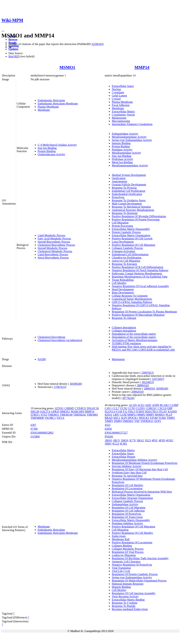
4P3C (155, 440)
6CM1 (123, 444)
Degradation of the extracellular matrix (134, 334)
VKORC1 (50, 418)
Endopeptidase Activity (125, 134)
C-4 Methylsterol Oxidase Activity (57, 145)
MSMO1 (67, 67)
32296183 (97, 44)
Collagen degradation (124, 327)
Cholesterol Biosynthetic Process (56, 245)
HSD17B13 (151, 411)
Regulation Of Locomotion (127, 488)
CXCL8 (162, 408)
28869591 (150, 389)
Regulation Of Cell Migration (129, 507)
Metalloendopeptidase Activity (129, 137)
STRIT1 (35, 415)
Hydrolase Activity (122, 159)
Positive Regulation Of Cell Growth (132, 239)
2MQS (125, 440)
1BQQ (108, 440)
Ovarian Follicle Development (129, 185)
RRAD (109, 418)
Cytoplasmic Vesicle (123, 115)
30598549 (75, 384)
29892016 (137, 392)
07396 (34, 429)
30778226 (128, 398)
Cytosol (116, 99)
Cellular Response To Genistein (130, 296)
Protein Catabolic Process (126, 232)
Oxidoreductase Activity (51, 154)
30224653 (147, 382)
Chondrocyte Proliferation (127, 258)
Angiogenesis (119, 181)
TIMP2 (171, 418)
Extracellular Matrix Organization (131, 235)
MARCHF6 (78, 411)
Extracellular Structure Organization (132, 498)
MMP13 (132, 415)
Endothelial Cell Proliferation (128, 191)
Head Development (123, 289)
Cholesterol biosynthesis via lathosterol (60, 340)
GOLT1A (45, 411)
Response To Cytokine (124, 603)
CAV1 (108, 408)
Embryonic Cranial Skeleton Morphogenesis (137, 273)
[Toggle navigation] (3, 31)
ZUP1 (158, 421)
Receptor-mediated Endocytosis (130, 609)
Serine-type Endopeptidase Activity (132, 140)
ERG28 (35, 411)
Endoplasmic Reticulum (51, 100)
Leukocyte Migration (124, 555)
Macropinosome (121, 121)
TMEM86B (37, 418)
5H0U (108, 444)
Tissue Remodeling (123, 280)
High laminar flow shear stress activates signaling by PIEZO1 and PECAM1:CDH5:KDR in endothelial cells (143, 348)
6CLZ (116, 444)
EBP (170, 408)
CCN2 (124, 408)
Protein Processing (122, 226)
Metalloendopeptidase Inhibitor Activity (134, 460)
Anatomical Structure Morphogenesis (133, 210)
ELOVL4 (110, 411)
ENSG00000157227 (116, 433)
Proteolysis (118, 197)
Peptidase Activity (122, 150)
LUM (123, 415)
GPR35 (55, 411)
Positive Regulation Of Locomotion (132, 542)
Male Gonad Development (127, 204)
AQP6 (156, 405)
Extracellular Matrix (123, 111)
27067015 (60, 387)
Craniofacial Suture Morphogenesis (132, 299)
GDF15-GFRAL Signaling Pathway (132, 302)
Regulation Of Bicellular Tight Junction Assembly (140, 558)
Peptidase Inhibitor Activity (127, 523)
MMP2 (141, 415)
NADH (42, 359)
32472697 (157, 379)
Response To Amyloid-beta (127, 476)
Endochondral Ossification (127, 194)
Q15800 (35, 437)
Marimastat (118, 359)
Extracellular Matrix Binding (128, 600)
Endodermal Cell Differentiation (130, 254)
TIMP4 (118, 421)
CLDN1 (141, 408)
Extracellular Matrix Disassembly (131, 229)
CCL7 (116, 408)
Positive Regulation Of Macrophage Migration (138, 315)
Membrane (44, 110)
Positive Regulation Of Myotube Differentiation (139, 216)
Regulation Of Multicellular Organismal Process (139, 581)
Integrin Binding (121, 143)
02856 (108, 429)
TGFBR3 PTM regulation (126, 343)
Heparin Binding (121, 587)
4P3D (162, 440)
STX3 (44, 415)
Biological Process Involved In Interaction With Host (142, 492)
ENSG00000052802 (42, 433)
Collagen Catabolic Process (127, 248)
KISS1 (108, 415)
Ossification (119, 178)
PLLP (169, 415)
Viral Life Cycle (121, 571)
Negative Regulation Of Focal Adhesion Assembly (140, 286)
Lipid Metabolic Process (51, 235)
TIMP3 (109, 421)
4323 (107, 425)
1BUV (116, 440)
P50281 (109, 437)
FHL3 (132, 411)
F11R (119, 411)
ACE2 (141, 405)
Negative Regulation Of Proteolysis (132, 565)
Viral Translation (121, 568)
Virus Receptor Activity (125, 596)
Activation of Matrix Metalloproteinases (135, 340)
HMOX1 (65, 411)
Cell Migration (120, 223)
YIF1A (60, 418)
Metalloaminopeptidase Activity (130, 165)
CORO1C (151, 408)
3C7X (132, 440)
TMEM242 (80, 415)
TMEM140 (66, 415)
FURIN (140, 411)
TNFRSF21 (147, 421)
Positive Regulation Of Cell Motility (132, 533)
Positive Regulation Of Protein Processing (136, 219)
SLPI (124, 418)
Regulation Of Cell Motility (127, 485)
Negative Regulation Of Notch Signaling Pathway (140, 270)
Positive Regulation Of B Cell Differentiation (137, 267)
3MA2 (140, 440)
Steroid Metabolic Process (52, 248)
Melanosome (119, 118)
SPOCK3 (144, 418)
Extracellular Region (123, 457)
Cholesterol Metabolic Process (55, 251)
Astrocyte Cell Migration (126, 261)
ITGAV (163, 411)
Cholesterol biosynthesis (52, 337)
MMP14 (142, 67)
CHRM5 (69, 408)
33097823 (147, 373)
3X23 (148, 440)
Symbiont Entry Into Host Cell (129, 473)
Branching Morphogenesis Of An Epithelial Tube (140, 277)
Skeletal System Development (129, 175)
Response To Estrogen (124, 264)
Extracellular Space (123, 86)
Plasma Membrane (48, 107)
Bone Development (123, 293)
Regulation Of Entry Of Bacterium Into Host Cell (140, 469)
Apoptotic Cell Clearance (126, 561)
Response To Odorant (124, 318)
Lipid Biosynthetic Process (53, 254)
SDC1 (117, 418)
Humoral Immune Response (128, 584)
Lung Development (123, 242)
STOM (154, 418)
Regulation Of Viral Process (128, 552)
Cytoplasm (118, 92)
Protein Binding (47, 151)
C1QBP (174, 405)
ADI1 (148, 405)
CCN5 (132, 408)
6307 (33, 425)
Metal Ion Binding (122, 162)
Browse (13, 39)
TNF (137, 421)
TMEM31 (128, 421)
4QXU (170, 440)
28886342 (142, 385)
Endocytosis (119, 536)
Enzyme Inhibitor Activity (127, 466)
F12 (125, 411)
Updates (13, 49)
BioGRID (14, 56)
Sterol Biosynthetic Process (53, 258)
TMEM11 (53, 415)
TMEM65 (92, 415)
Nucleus (116, 89)
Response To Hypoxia (124, 188)
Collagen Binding (122, 546)
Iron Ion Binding (47, 148)
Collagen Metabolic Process (128, 549)
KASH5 (172, 411)
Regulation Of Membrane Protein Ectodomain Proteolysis (144, 463)
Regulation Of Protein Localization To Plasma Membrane (144, 312)
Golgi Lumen (119, 96)
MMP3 (150, 415)
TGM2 (162, 418)
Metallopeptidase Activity (126, 153)
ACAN (133, 405)
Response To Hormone (125, 213)
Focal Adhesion (121, 105)
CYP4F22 (80, 408)
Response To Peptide (124, 606)
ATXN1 (59, 408)
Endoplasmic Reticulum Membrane (58, 104)
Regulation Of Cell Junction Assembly (134, 593)
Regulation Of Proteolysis (126, 514)
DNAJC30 (93, 408)
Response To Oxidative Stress (129, 200)
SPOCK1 (133, 418)
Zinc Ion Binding (121, 156)
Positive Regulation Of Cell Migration (133, 245)
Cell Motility (119, 283)
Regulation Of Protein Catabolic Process (135, 574)
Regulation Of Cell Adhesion (128, 511)
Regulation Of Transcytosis (127, 517)
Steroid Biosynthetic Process (54, 242)
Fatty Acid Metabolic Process (54, 239)
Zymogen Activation (123, 251)
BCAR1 (164, 405)
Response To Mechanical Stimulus (131, 207)
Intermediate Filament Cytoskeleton (132, 124)
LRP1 (116, 415)
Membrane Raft (121, 539)
